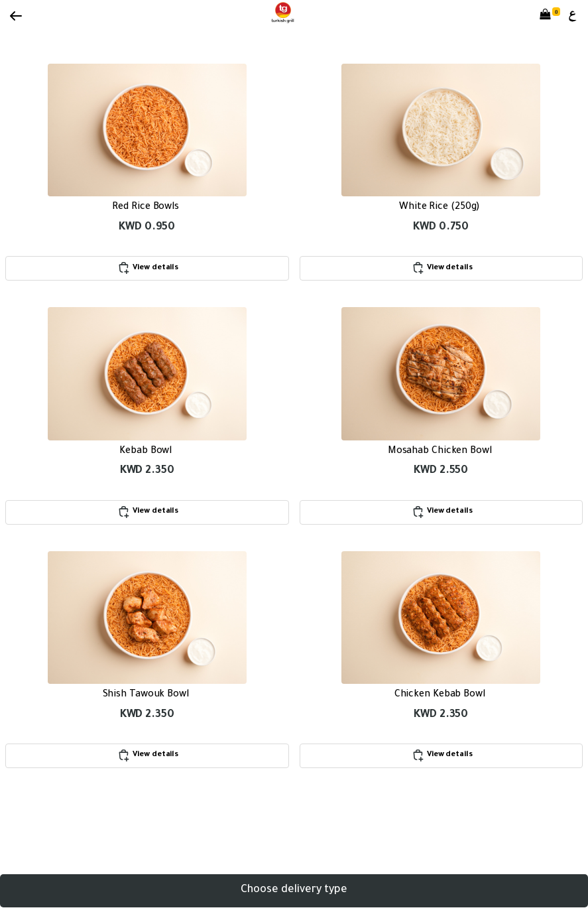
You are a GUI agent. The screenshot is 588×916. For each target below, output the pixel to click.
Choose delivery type (294, 890)
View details (147, 268)
